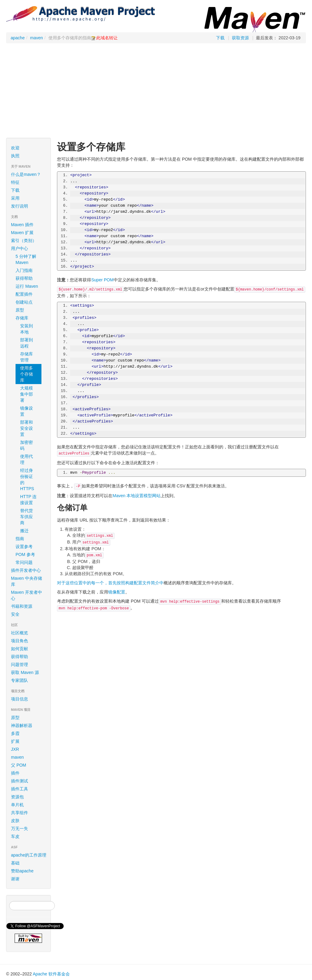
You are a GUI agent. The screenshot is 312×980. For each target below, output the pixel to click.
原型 (29, 310)
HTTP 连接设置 (28, 500)
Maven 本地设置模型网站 (136, 496)
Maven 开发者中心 (29, 595)
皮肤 (15, 821)
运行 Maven (27, 286)
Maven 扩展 (22, 233)
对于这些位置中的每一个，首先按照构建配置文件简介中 (110, 583)
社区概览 (19, 633)
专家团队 (19, 680)
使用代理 (27, 459)
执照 (15, 156)
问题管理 (19, 665)
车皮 (15, 836)
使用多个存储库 (27, 374)
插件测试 (19, 781)
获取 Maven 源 (25, 672)
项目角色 (19, 641)
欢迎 (15, 148)
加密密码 (27, 445)
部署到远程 (27, 343)
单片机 (17, 805)
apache (18, 38)
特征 (15, 182)
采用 (29, 198)
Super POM (102, 280)
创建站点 (29, 302)
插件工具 (19, 789)
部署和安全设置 (27, 428)
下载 (220, 38)
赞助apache (22, 871)
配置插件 (29, 294)
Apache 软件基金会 (51, 974)
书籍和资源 (22, 606)
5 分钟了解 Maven (26, 259)
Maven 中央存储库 (29, 581)
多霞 (15, 733)
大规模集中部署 (27, 394)
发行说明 (19, 206)
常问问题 (24, 562)
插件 (15, 773)
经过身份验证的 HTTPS (27, 479)
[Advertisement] (156, 92)
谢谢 (15, 879)
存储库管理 (27, 357)
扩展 (15, 741)
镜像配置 (117, 592)
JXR (15, 749)
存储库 (29, 318)
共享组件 (19, 813)
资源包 (17, 797)
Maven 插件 (22, 225)
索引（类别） (24, 241)
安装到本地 (27, 329)
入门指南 (29, 270)
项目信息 (29, 699)
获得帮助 (24, 278)
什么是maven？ (26, 174)
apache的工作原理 (29, 855)
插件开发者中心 (29, 570)
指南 (29, 539)
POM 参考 (25, 554)
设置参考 (24, 547)
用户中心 (29, 248)
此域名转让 (107, 38)
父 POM (19, 765)
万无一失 (19, 829)
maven (37, 38)
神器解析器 (22, 725)
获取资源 (240, 38)
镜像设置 (27, 411)
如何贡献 (19, 649)
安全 (15, 614)
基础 (15, 863)
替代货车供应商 (27, 517)
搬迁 (24, 531)
